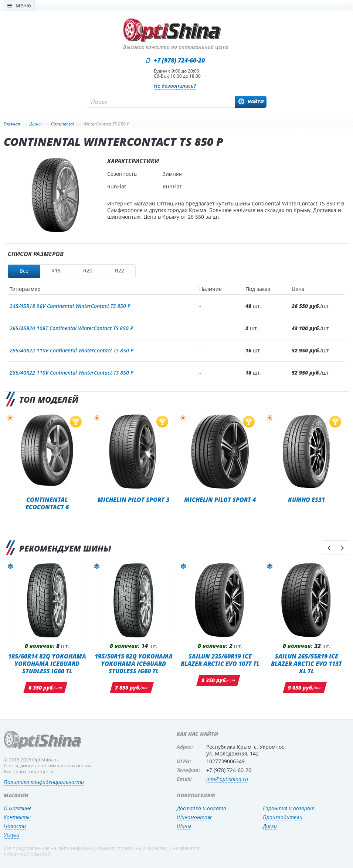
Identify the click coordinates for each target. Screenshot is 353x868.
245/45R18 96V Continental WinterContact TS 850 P (70, 306)
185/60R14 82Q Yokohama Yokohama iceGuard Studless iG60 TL (47, 663)
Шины (184, 826)
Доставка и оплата (201, 808)
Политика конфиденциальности (44, 782)
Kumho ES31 (306, 500)
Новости (15, 826)
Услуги (11, 835)
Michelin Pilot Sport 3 (133, 500)
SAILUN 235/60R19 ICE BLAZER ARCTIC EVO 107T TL (220, 660)
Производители (283, 817)
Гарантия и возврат (289, 808)
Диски (270, 826)
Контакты (17, 817)
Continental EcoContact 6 (47, 503)
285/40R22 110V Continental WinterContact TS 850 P (72, 350)
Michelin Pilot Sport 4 (220, 500)
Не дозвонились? (175, 86)
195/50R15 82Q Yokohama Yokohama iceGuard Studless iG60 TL (134, 663)
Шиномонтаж (194, 817)
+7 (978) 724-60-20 (179, 60)
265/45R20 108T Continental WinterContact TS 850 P (71, 328)
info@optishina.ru (227, 779)
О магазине (18, 808)
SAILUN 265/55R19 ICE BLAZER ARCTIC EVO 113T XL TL (306, 663)
